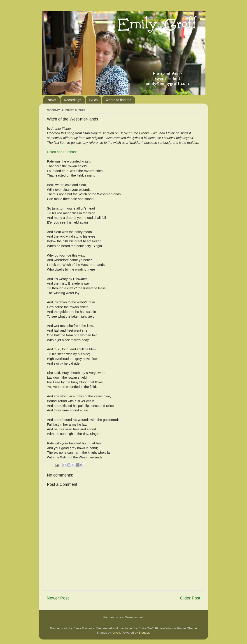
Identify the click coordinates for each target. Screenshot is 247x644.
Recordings (72, 100)
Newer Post (58, 598)
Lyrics (93, 100)
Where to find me (118, 100)
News (52, 100)
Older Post (190, 598)
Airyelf (116, 633)
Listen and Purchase (62, 152)
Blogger (144, 633)
